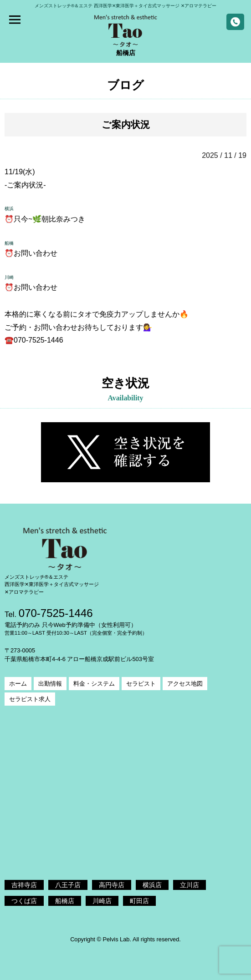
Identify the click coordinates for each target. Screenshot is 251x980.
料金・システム (94, 684)
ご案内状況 (126, 124)
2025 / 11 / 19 (224, 155)
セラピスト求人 (30, 699)
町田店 (139, 901)
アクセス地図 (185, 684)
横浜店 (152, 885)
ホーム (18, 684)
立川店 (190, 885)
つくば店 (24, 901)
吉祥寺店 (24, 885)
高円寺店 (112, 885)
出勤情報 (50, 684)
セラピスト (141, 684)
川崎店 (102, 901)
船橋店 (65, 901)
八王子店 (68, 885)
